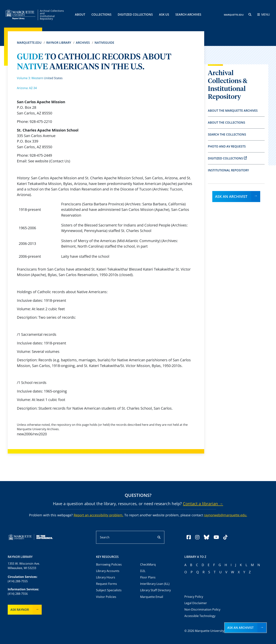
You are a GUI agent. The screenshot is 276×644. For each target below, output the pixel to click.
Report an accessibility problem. (99, 515)
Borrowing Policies (109, 564)
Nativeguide (104, 43)
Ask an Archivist (231, 196)
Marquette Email (152, 597)
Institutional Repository (228, 170)
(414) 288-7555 (18, 581)
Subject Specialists (109, 590)
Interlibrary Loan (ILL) (155, 584)
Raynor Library (59, 43)
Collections (101, 15)
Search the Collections (227, 134)
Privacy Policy (194, 597)
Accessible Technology (200, 616)
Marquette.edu (29, 43)
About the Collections (227, 123)
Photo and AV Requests (227, 146)
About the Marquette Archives (233, 111)
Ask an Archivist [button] (240, 628)
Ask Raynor (20, 610)
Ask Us (164, 15)
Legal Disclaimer (196, 603)
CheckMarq (148, 564)
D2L (143, 571)
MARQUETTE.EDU (234, 15)
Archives (83, 43)
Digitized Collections (135, 15)
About (80, 15)
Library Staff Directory (155, 590)
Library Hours (106, 577)
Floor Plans (148, 577)
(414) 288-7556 (18, 594)
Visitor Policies (106, 597)
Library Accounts (108, 571)
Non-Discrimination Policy (202, 609)
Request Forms (107, 584)
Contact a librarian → (203, 503)
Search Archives (188, 15)
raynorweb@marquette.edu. (226, 515)
